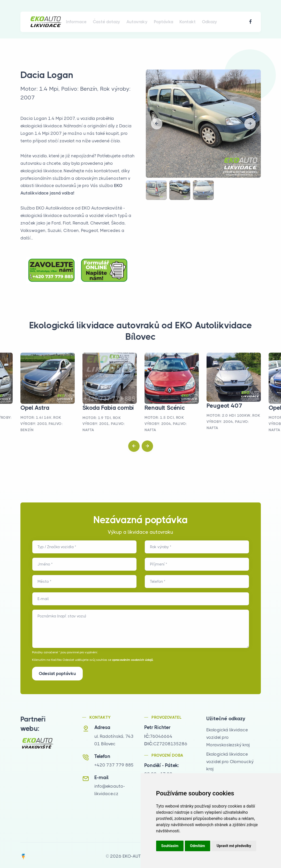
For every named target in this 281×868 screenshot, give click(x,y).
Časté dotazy (107, 22)
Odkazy (210, 22)
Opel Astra (35, 408)
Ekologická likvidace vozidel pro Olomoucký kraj (230, 760)
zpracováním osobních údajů (133, 660)
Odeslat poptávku (57, 673)
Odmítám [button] (198, 846)
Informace (76, 22)
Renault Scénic (165, 408)
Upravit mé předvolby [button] (234, 846)
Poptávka (164, 22)
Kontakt (188, 22)
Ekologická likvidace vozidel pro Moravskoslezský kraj (228, 735)
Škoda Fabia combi (108, 408)
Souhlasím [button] (170, 846)
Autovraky (137, 22)
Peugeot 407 (225, 406)
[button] (157, 124)
